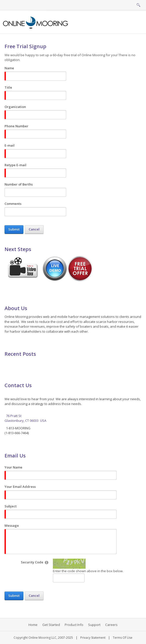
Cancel (34, 229)
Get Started (51, 625)
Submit (14, 229)
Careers (111, 625)
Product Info (74, 625)
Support (94, 625)
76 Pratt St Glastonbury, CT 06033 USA (25, 418)
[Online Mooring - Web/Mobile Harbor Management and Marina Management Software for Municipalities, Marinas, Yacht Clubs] (36, 22)
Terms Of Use (123, 638)
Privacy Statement (93, 638)
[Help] (47, 562)
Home (33, 625)
